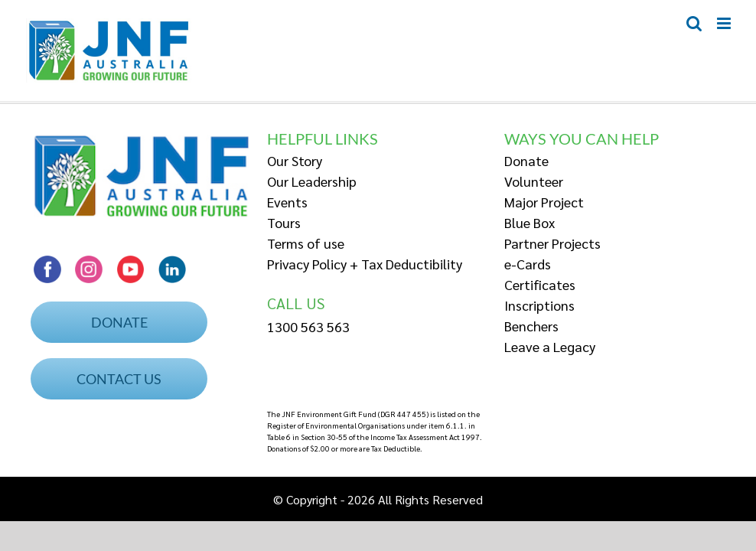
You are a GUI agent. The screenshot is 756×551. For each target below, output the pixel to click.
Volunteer (534, 181)
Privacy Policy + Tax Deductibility (365, 264)
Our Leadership (312, 181)
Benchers (531, 326)
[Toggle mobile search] (694, 23)
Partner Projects (552, 243)
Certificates (540, 284)
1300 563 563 (308, 326)
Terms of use (306, 243)
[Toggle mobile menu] (725, 23)
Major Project (544, 202)
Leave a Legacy (550, 346)
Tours (284, 222)
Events (287, 202)
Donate (526, 160)
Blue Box (530, 222)
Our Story (295, 160)
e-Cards (528, 264)
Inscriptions (539, 305)
